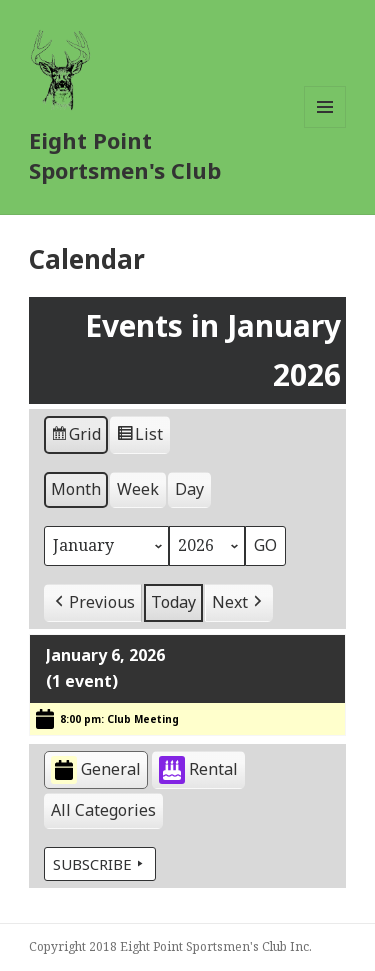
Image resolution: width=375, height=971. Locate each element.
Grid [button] (75, 438)
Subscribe (100, 865)
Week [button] (138, 490)
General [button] (96, 770)
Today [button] (173, 602)
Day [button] (189, 490)
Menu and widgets (325, 127)
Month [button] (76, 490)
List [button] (139, 438)
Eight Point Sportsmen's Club (125, 155)
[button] (93, 603)
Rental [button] (198, 770)
